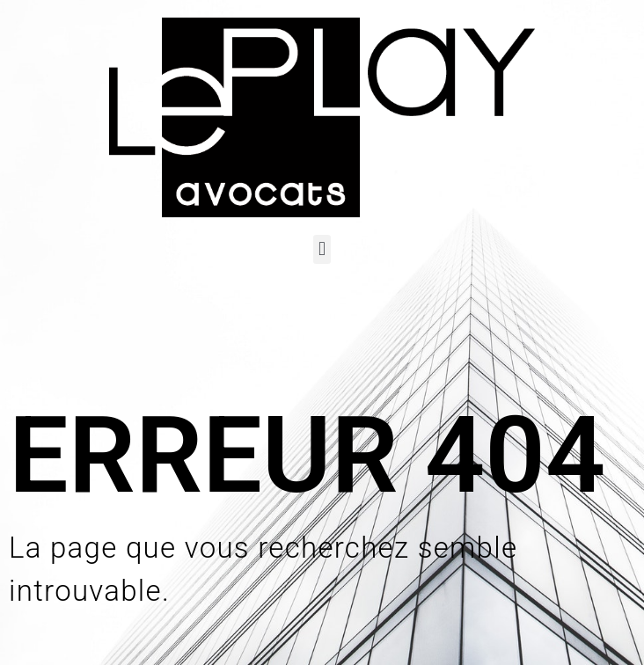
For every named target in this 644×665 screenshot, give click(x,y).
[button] (322, 249)
